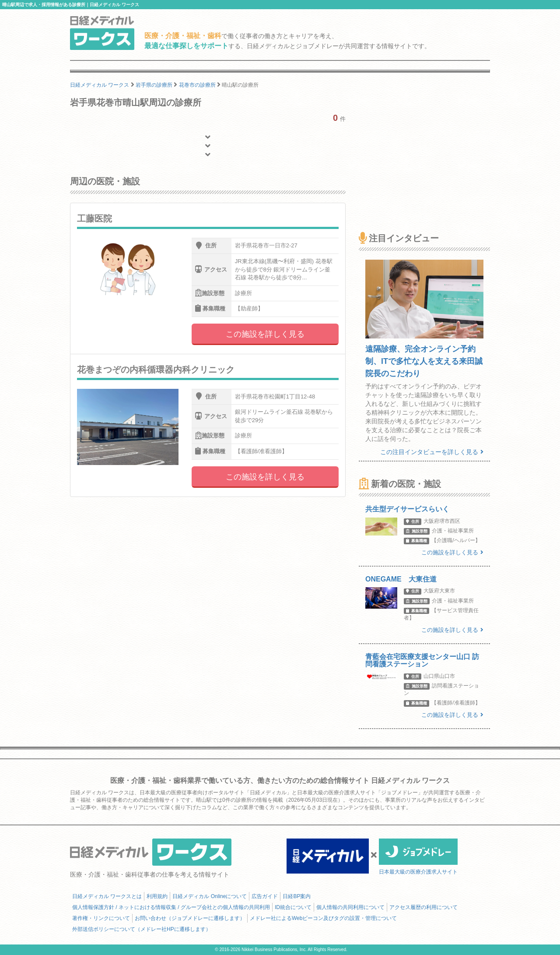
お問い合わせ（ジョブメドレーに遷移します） (190, 918)
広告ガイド (265, 896)
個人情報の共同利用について (350, 907)
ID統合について (293, 907)
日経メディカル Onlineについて (210, 896)
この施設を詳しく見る (265, 334)
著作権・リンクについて (101, 918)
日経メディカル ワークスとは (107, 896)
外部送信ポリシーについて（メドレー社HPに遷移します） (142, 929)
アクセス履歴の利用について (423, 907)
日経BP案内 (297, 896)
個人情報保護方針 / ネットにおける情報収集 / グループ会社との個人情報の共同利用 (171, 907)
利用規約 (157, 896)
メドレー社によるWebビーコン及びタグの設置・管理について (323, 918)
